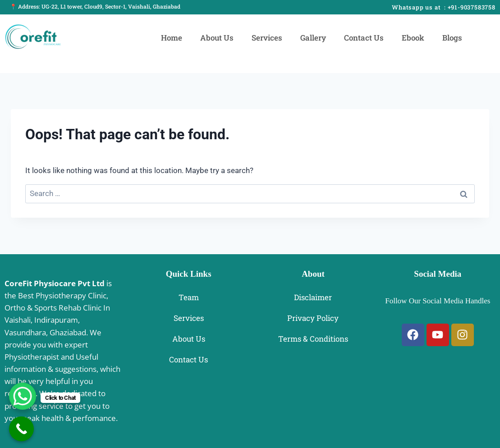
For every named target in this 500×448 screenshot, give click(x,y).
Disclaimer (313, 297)
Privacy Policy (313, 318)
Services (267, 38)
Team (189, 297)
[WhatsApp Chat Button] (23, 396)
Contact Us (364, 38)
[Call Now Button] (21, 429)
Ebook (413, 38)
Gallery (313, 38)
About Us (217, 38)
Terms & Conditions (313, 339)
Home (172, 38)
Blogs (452, 38)
